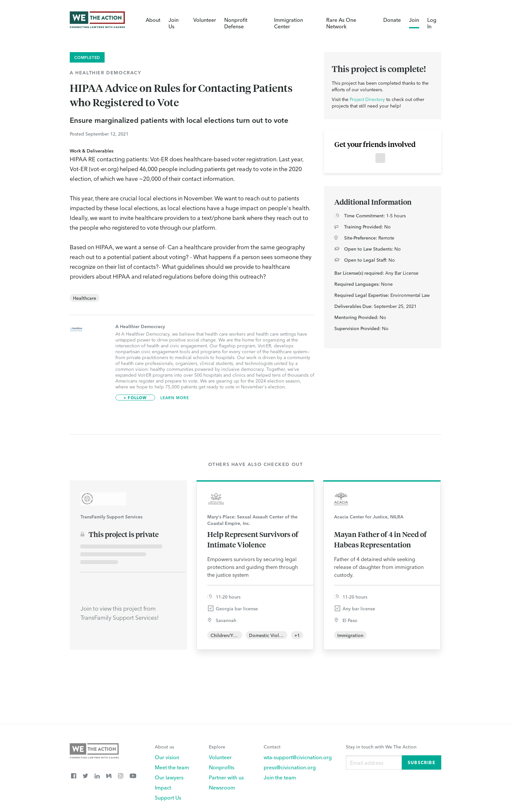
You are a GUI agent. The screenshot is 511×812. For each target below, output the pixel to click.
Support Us (168, 797)
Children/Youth (227, 635)
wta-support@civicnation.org (298, 757)
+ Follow (135, 397)
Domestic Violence (269, 635)
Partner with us (226, 777)
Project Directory (367, 99)
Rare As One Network (341, 23)
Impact (163, 787)
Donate (392, 20)
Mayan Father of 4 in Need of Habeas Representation (380, 539)
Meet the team (172, 767)
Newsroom (222, 787)
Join (414, 20)
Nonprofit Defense (236, 23)
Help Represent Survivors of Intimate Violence (253, 539)
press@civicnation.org (290, 767)
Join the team (280, 777)
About (153, 20)
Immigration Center (289, 23)
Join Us (174, 23)
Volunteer (205, 20)
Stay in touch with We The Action (381, 747)
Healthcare (85, 298)
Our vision (167, 757)
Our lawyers (169, 777)
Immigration (350, 635)
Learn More (175, 398)
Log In (432, 23)
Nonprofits (222, 767)
